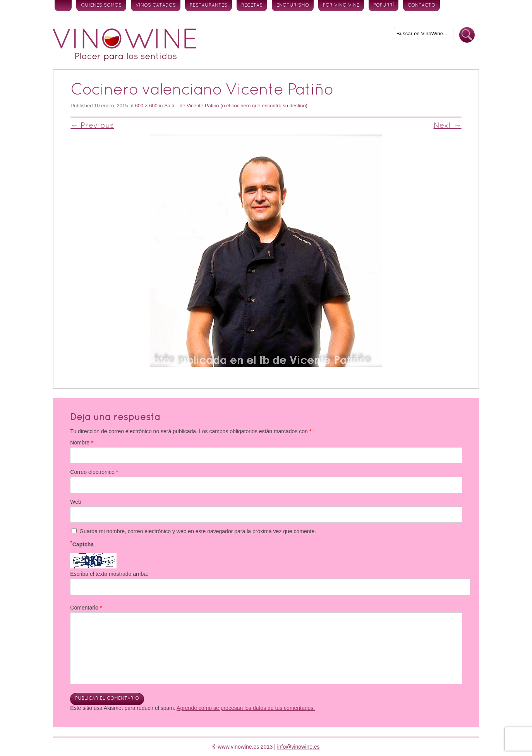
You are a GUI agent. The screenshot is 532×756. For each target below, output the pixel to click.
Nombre (82, 443)
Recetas (252, 5)
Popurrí (384, 5)
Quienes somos (101, 5)
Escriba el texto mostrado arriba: (109, 574)
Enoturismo (293, 5)
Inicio (63, 6)
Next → (448, 126)
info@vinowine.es (299, 747)
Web (76, 502)
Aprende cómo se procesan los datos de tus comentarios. (246, 708)
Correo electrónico (94, 472)
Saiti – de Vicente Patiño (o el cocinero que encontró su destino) (236, 106)
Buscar (467, 35)
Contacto (421, 5)
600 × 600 (146, 106)
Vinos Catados (156, 5)
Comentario (86, 608)
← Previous (92, 126)
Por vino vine (341, 5)
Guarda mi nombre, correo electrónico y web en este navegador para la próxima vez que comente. (198, 531)
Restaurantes (209, 5)
